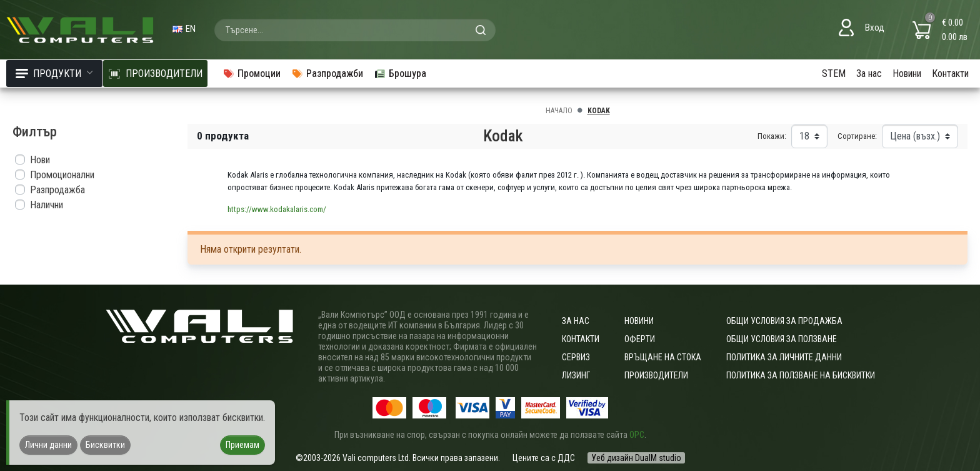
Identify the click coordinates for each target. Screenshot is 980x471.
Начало (559, 111)
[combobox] (355, 30)
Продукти (54, 73)
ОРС (637, 435)
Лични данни (48, 445)
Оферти (640, 339)
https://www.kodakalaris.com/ (277, 209)
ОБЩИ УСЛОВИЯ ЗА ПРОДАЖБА (784, 321)
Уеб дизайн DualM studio (636, 458)
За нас (869, 73)
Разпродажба (57, 190)
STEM (834, 73)
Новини (907, 73)
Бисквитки (105, 445)
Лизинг (576, 375)
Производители (656, 375)
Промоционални (62, 175)
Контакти (950, 73)
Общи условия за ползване (782, 339)
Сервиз (576, 357)
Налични (47, 205)
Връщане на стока (663, 357)
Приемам (242, 445)
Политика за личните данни (784, 357)
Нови (40, 160)
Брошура (400, 73)
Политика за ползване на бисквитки (801, 375)
